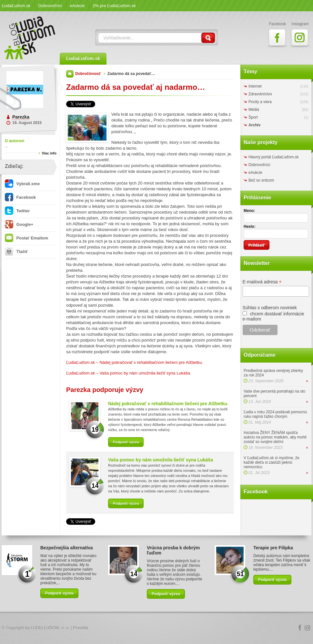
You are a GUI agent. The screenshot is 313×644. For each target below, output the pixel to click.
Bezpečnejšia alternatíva (67, 548)
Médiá (254, 110)
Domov (70, 74)
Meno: (249, 211)
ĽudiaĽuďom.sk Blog (30, 38)
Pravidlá (81, 628)
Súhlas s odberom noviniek (270, 308)
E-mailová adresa (262, 282)
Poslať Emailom (26, 238)
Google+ (19, 224)
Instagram (308, 628)
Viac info (49, 153)
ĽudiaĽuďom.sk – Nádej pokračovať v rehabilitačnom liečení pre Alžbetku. (135, 362)
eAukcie (77, 6)
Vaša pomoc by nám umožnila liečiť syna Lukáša (161, 460)
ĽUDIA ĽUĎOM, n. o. (50, 628)
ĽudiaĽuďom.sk (16, 6)
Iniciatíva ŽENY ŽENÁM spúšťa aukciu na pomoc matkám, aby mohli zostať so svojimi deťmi (275, 437)
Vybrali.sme (22, 184)
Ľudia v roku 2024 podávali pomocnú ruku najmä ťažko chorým (275, 414)
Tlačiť (16, 252)
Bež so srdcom (261, 180)
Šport (253, 117)
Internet (255, 86)
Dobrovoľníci (50, 6)
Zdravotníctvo (260, 94)
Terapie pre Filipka (273, 548)
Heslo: (250, 227)
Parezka (21, 117)
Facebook (20, 197)
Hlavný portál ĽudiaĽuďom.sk (273, 157)
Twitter (17, 211)
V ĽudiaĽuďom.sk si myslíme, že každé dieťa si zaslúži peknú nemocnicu (272, 462)
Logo (156, 628)
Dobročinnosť (88, 74)
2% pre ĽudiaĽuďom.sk (114, 6)
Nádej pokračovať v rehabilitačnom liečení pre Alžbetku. (168, 404)
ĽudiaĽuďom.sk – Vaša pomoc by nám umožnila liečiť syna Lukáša (128, 373)
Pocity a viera (260, 102)
